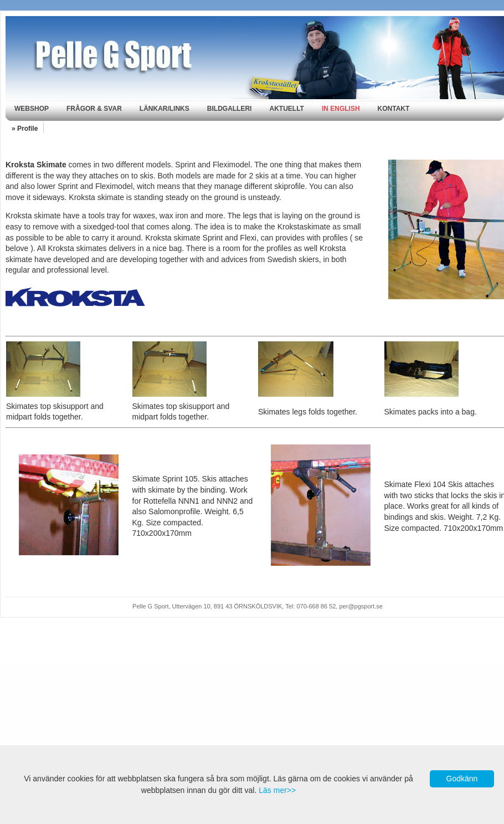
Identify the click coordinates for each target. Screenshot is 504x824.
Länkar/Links (164, 109)
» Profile (25, 129)
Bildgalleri (230, 109)
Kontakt (394, 109)
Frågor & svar (94, 109)
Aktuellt (286, 109)
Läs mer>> (277, 790)
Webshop (32, 109)
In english (341, 109)
